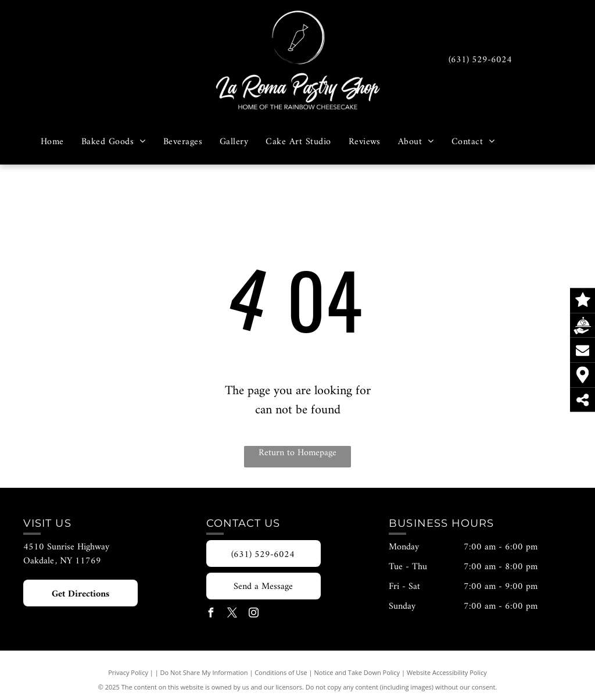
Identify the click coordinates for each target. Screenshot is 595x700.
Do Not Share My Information (204, 672)
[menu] (569, 82)
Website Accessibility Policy (447, 672)
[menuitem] (52, 141)
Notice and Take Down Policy (357, 672)
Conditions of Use (281, 672)
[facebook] (211, 614)
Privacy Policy (128, 672)
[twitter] (232, 614)
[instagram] (254, 614)
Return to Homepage (297, 453)
